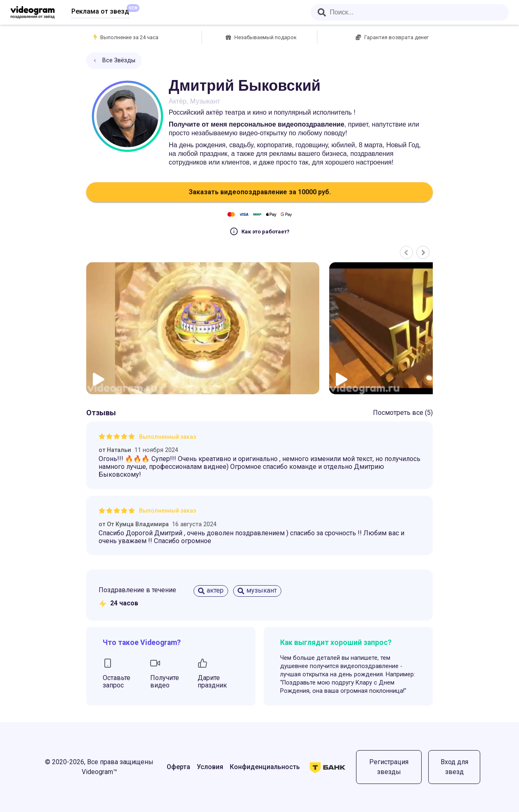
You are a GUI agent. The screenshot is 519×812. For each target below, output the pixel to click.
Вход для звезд (454, 767)
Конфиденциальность (265, 767)
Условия (210, 767)
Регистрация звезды (389, 767)
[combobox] (410, 12)
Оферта (178, 767)
